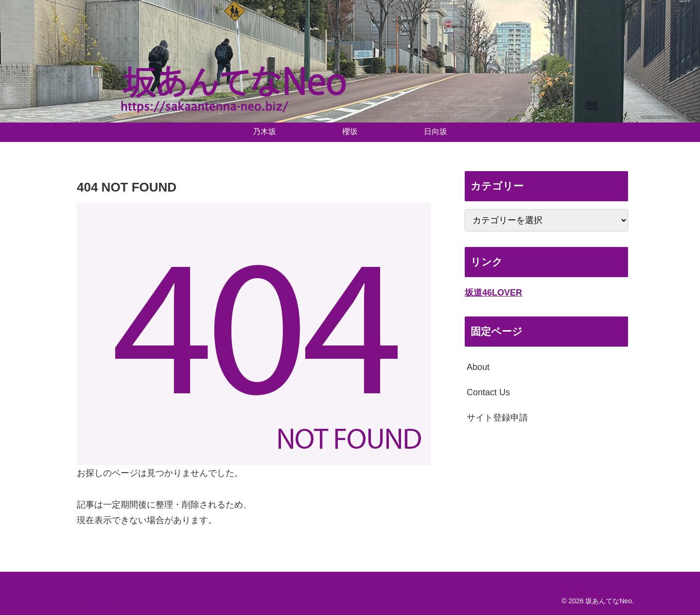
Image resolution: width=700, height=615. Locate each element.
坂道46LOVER (493, 293)
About (478, 367)
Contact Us (488, 392)
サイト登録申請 (497, 418)
